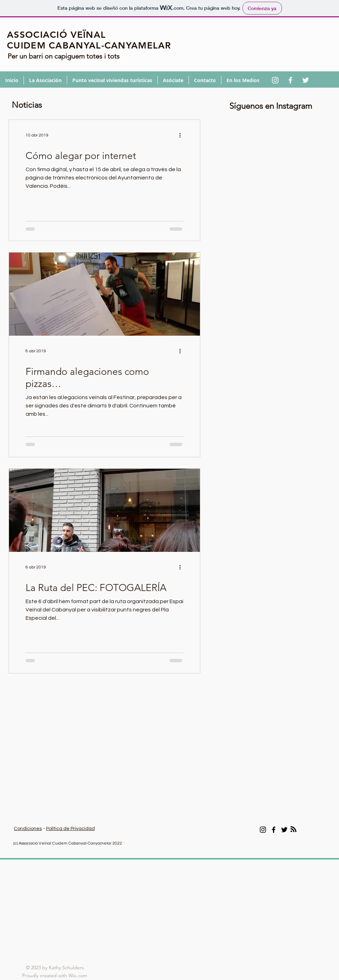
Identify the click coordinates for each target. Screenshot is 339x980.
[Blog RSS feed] (294, 829)
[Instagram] (263, 830)
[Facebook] (274, 830)
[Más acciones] (182, 135)
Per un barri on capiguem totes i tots (64, 56)
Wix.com (79, 975)
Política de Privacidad (70, 829)
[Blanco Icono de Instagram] (275, 80)
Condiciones (28, 829)
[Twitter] (284, 830)
